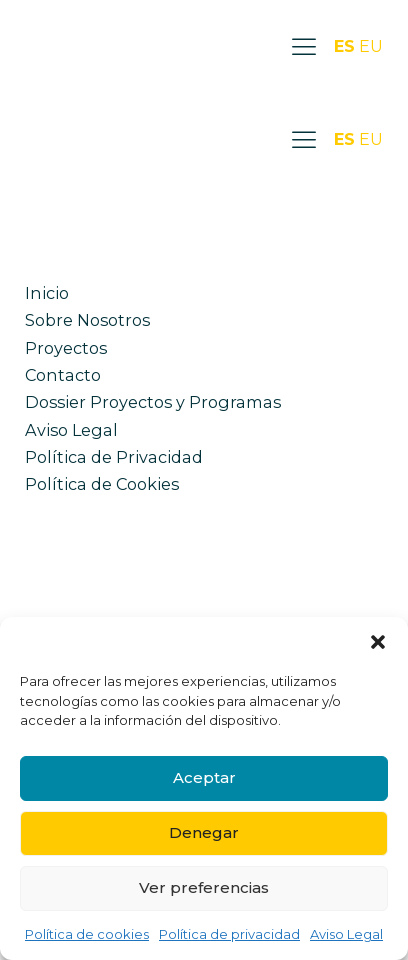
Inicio (47, 293)
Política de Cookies (102, 484)
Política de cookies (87, 934)
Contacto (63, 375)
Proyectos (66, 348)
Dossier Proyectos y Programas (153, 402)
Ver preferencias (204, 887)
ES (344, 46)
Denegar (204, 832)
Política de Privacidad (114, 457)
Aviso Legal (346, 934)
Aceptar (204, 777)
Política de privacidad (229, 934)
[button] (378, 642)
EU (371, 46)
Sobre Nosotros (87, 320)
